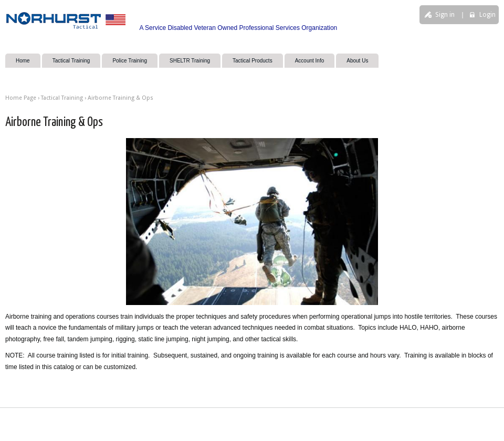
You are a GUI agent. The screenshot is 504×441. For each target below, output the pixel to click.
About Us (357, 61)
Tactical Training (71, 61)
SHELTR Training (190, 61)
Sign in (445, 15)
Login (487, 15)
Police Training (130, 61)
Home (23, 61)
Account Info (310, 61)
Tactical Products (253, 61)
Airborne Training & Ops (120, 98)
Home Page (21, 98)
